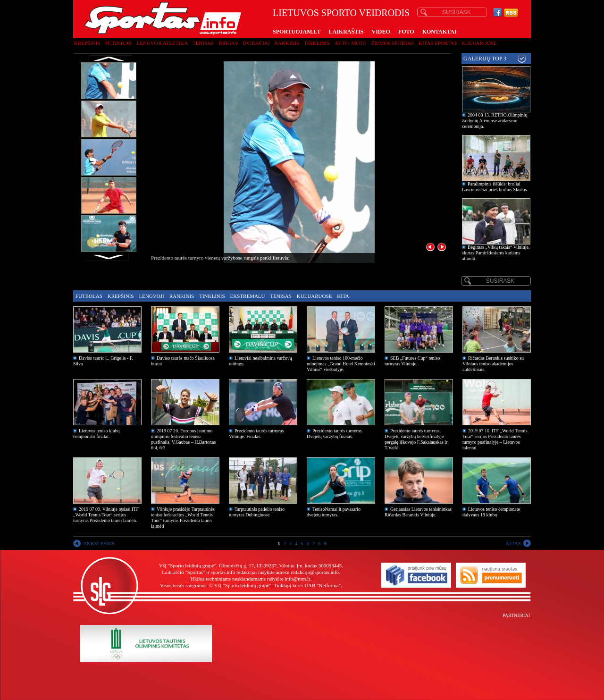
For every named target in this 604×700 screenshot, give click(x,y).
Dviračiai (256, 43)
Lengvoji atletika (162, 43)
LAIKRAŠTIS (346, 32)
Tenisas (203, 43)
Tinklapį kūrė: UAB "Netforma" (307, 585)
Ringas (228, 43)
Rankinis (287, 43)
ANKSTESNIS (99, 543)
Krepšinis (87, 43)
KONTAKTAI (440, 32)
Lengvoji (151, 296)
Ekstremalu (248, 296)
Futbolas (119, 43)
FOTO (406, 32)
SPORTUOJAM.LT (297, 32)
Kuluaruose (479, 43)
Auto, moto (351, 43)
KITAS (513, 543)
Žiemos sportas (393, 43)
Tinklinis (317, 43)
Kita (343, 296)
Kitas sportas (438, 43)
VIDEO (381, 32)
